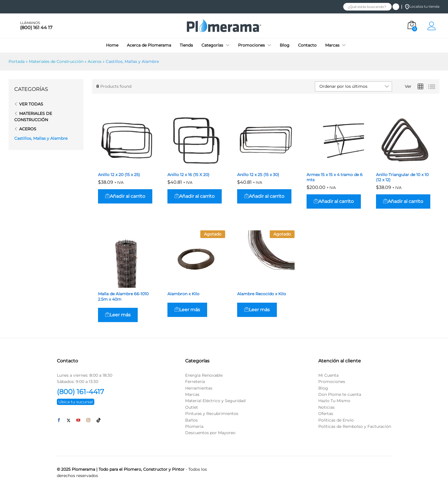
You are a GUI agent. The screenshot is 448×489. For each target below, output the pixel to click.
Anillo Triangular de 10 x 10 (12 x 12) (402, 177)
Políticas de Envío (336, 420)
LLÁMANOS (30, 23)
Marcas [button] (332, 45)
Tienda (186, 45)
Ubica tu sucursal (76, 402)
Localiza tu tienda (422, 6)
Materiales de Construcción (56, 61)
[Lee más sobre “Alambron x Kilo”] (187, 310)
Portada (17, 61)
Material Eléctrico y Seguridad (215, 401)
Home (112, 45)
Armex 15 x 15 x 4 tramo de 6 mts (335, 177)
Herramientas (199, 388)
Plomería (194, 426)
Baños (191, 420)
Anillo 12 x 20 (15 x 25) (119, 175)
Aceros (95, 61)
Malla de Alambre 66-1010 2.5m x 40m (123, 296)
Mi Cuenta (328, 375)
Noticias (326, 407)
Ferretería (195, 382)
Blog (285, 45)
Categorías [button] (212, 45)
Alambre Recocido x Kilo (262, 294)
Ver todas (31, 104)
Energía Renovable (204, 375)
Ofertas (326, 414)
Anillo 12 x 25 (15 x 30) (258, 175)
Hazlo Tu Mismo (334, 401)
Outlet (192, 407)
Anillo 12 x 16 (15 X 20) (188, 175)
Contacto (307, 45)
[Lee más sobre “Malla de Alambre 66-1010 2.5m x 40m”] (118, 315)
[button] (125, 196)
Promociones (332, 382)
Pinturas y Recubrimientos (212, 414)
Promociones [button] (251, 45)
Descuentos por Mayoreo (210, 433)
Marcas (192, 394)
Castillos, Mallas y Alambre (41, 138)
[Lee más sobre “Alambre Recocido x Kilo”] (257, 310)
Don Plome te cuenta (340, 394)
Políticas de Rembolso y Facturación (355, 426)
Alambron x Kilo (183, 294)
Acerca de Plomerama (149, 45)
